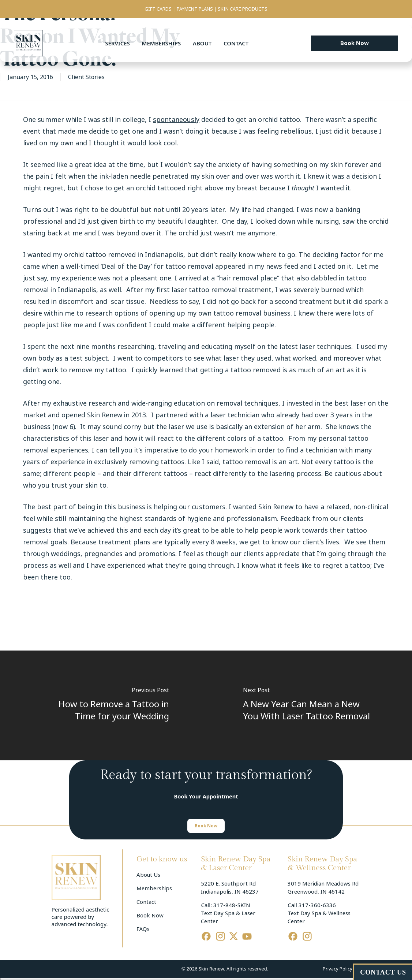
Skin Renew (105, 415)
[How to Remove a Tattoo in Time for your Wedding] (103, 705)
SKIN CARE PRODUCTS (243, 9)
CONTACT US (383, 972)
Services (117, 43)
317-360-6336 (317, 905)
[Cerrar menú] (206, 979)
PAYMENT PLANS (195, 9)
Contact (236, 43)
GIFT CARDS (158, 9)
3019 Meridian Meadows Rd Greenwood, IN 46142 (324, 888)
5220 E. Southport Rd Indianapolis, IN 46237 (230, 888)
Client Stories (86, 77)
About (202, 43)
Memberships (161, 43)
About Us (148, 875)
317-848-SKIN (232, 905)
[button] (355, 43)
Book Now (150, 916)
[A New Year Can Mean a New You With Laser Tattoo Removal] (309, 705)
